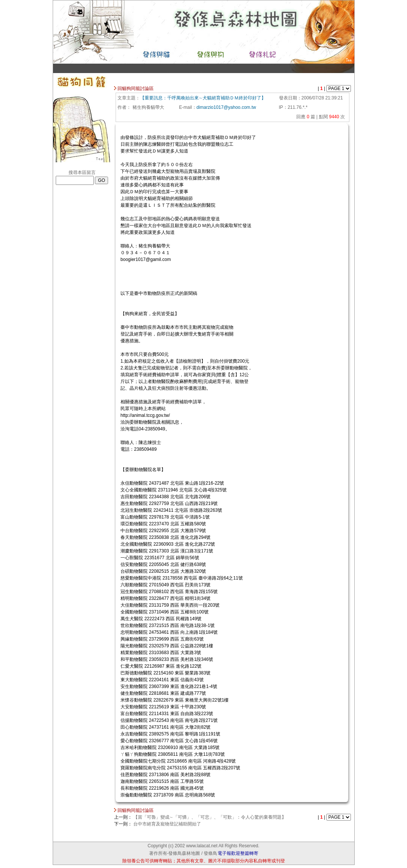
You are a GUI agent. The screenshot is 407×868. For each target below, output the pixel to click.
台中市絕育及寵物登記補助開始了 (167, 824)
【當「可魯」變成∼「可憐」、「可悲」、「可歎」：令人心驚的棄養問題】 (210, 817)
